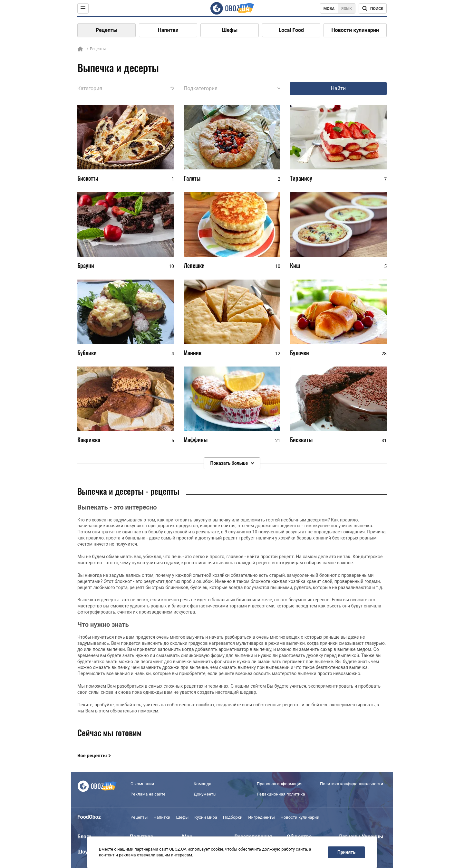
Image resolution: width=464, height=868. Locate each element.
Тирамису (301, 178)
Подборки (233, 817)
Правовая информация (280, 784)
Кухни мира (206, 817)
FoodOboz (89, 817)
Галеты (192, 178)
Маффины (196, 440)
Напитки (168, 30)
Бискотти (88, 178)
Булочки (300, 353)
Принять (346, 852)
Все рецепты (92, 756)
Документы (205, 794)
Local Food (291, 30)
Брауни (86, 265)
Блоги (84, 837)
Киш (295, 265)
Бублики (87, 353)
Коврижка (89, 440)
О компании (142, 784)
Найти (338, 88)
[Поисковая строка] (373, 8)
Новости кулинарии (355, 30)
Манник (193, 353)
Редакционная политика (281, 794)
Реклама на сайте (148, 794)
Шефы (230, 30)
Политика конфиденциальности (352, 784)
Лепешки (194, 265)
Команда (203, 784)
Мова (329, 9)
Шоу (82, 852)
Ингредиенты (261, 817)
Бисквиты (301, 440)
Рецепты (107, 30)
